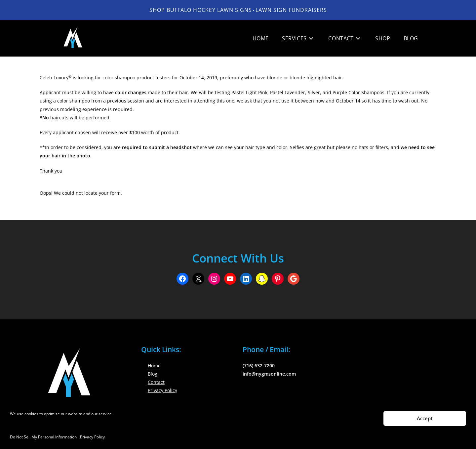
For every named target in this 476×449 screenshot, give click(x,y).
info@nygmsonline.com (269, 374)
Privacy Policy (92, 437)
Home (154, 366)
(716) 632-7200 (259, 366)
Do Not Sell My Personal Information (43, 437)
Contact (156, 382)
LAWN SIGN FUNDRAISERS (291, 10)
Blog (153, 374)
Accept (425, 418)
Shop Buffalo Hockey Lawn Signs (201, 10)
